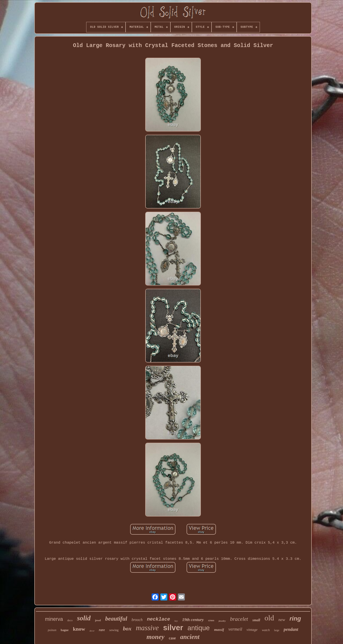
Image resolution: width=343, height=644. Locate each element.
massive (147, 628)
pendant (291, 629)
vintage (252, 630)
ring (295, 619)
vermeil (235, 629)
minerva (54, 619)
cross (211, 620)
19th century (193, 620)
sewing (114, 630)
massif (219, 630)
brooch (137, 620)
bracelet (239, 619)
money (156, 637)
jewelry (222, 621)
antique (199, 628)
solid (84, 618)
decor (92, 631)
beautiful (116, 619)
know (79, 629)
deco (70, 620)
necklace (159, 619)
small (256, 620)
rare (102, 630)
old (269, 618)
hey (176, 621)
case (172, 638)
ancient (190, 637)
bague (65, 630)
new (282, 620)
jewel (98, 620)
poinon (52, 630)
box (127, 629)
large (277, 630)
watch (266, 630)
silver (173, 627)
